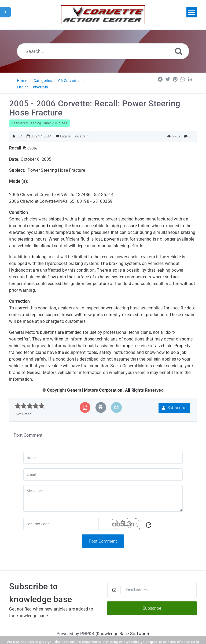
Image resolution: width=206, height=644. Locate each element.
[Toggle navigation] (192, 12)
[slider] (30, 406)
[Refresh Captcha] (149, 525)
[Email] (103, 474)
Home (22, 81)
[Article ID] (14, 136)
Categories (43, 81)
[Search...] (103, 51)
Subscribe (174, 408)
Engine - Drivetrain (32, 87)
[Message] (103, 498)
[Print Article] (101, 407)
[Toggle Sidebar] (5, 12)
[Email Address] (152, 590)
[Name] (103, 458)
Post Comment (103, 541)
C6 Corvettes (69, 81)
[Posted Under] (58, 136)
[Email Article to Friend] (116, 407)
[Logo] (103, 15)
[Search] (179, 51)
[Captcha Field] (61, 524)
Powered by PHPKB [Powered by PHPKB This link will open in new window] (75, 634)
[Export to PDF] (85, 407)
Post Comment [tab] (28, 435)
